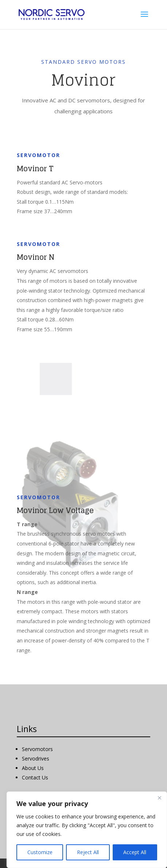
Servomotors (37, 749)
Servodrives (36, 758)
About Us (33, 768)
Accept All (135, 852)
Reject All (88, 852)
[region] (87, 830)
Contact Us (35, 777)
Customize (40, 852)
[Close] (159, 798)
